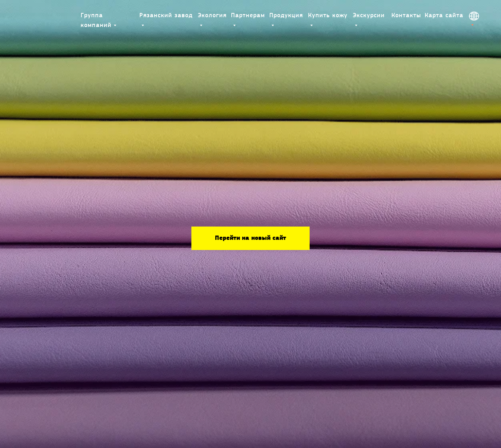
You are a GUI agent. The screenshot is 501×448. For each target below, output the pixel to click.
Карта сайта (444, 16)
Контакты (406, 16)
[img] (50, 16)
